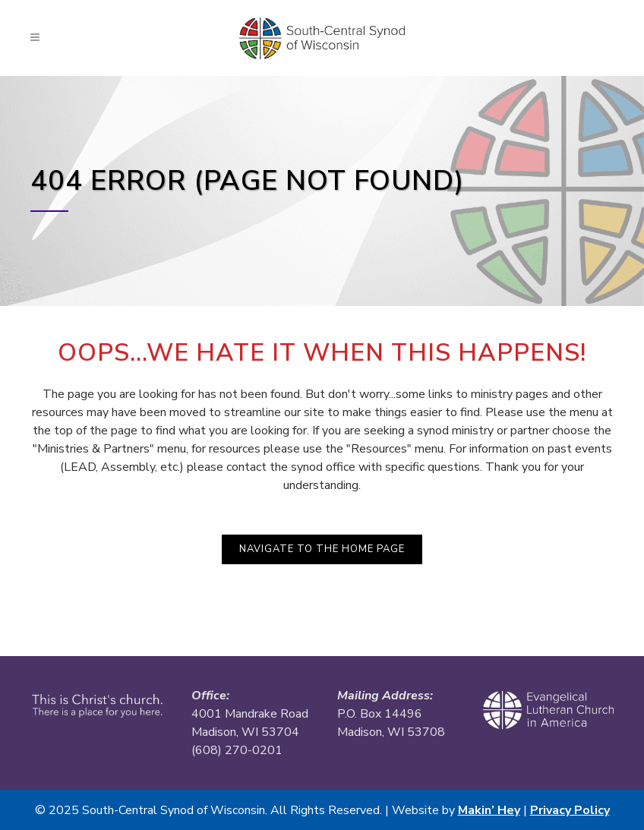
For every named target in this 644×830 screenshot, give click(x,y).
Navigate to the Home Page (322, 549)
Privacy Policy (570, 810)
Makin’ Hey (489, 810)
